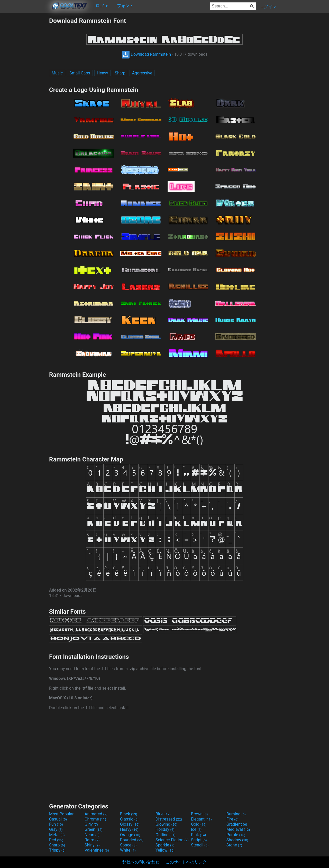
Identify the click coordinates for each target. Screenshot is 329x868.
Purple (236, 835)
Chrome (95, 819)
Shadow (237, 840)
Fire (232, 819)
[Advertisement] (24, 94)
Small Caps (80, 73)
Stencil (200, 845)
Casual (58, 819)
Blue (163, 814)
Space (128, 845)
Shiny (92, 845)
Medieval (238, 829)
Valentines (97, 850)
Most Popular (61, 814)
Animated (96, 814)
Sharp (120, 73)
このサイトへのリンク (186, 862)
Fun (56, 824)
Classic (129, 819)
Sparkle (165, 845)
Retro (92, 840)
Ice (196, 829)
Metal (57, 835)
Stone (234, 845)
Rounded (132, 840)
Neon (92, 835)
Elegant (201, 819)
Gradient (237, 824)
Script (199, 840)
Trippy (57, 850)
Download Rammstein (146, 54)
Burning (236, 814)
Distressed (169, 819)
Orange (130, 835)
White (128, 850)
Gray (56, 829)
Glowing (166, 824)
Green (94, 829)
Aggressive (142, 73)
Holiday (165, 829)
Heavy (103, 73)
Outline (166, 835)
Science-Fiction (172, 840)
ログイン (268, 7)
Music (57, 73)
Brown (199, 814)
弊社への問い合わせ (141, 862)
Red (56, 840)
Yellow (165, 850)
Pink (199, 835)
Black (129, 814)
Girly (91, 824)
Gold (199, 824)
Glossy (130, 824)
